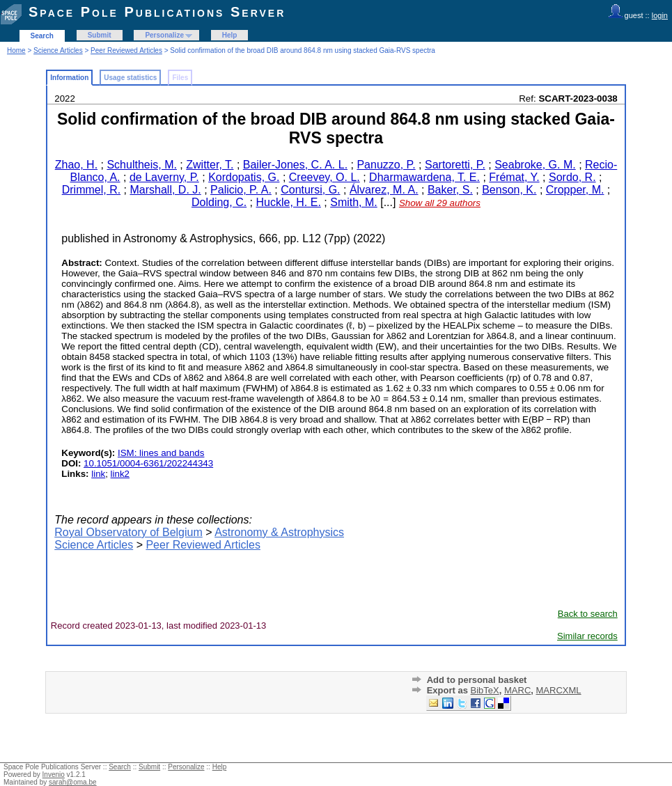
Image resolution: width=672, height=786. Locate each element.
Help (230, 35)
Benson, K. (509, 190)
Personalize (164, 35)
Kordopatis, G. (244, 177)
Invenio (54, 775)
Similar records (587, 636)
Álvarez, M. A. (384, 190)
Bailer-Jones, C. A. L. (295, 165)
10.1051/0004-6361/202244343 (148, 463)
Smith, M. (354, 202)
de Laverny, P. (164, 177)
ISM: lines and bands (161, 453)
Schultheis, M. (141, 165)
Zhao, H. (76, 165)
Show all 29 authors (440, 203)
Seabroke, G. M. (535, 165)
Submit (100, 35)
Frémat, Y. (514, 177)
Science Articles (58, 50)
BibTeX (485, 690)
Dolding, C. (219, 202)
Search (42, 36)
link (98, 474)
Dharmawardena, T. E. (424, 177)
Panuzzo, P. (386, 165)
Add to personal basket (477, 680)
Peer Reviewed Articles (126, 50)
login (660, 15)
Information (69, 78)
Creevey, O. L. (325, 177)
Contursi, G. (310, 190)
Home (16, 50)
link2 (120, 474)
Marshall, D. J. (165, 190)
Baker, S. (450, 190)
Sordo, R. (572, 177)
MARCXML (559, 690)
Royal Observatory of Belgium (128, 532)
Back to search (588, 614)
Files (180, 78)
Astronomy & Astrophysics (279, 532)
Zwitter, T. (210, 165)
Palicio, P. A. (241, 190)
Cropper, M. (575, 190)
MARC (517, 690)
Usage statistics (130, 78)
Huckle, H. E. (289, 202)
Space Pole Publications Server (157, 12)
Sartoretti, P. (455, 165)
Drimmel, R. (91, 190)
